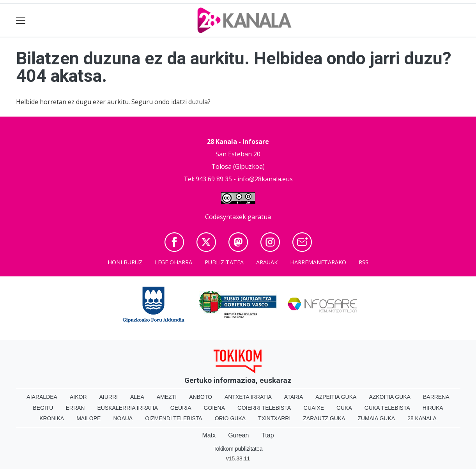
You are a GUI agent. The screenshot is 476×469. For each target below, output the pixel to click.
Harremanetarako (318, 262)
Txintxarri (274, 418)
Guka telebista (387, 408)
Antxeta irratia (248, 397)
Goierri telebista (264, 408)
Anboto (201, 397)
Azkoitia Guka (390, 397)
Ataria (294, 397)
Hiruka (433, 408)
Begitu (43, 408)
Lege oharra (173, 262)
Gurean (238, 435)
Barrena (436, 397)
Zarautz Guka (324, 418)
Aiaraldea (42, 397)
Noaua (123, 418)
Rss (364, 262)
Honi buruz (125, 262)
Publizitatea (224, 262)
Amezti (167, 397)
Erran (75, 408)
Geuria (181, 408)
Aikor (78, 397)
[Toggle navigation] (21, 20)
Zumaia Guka (376, 418)
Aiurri (109, 397)
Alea (137, 397)
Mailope (88, 418)
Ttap (268, 435)
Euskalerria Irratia (127, 408)
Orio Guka (230, 418)
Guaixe (314, 408)
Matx (209, 435)
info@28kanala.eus (265, 179)
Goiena (214, 408)
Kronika (52, 418)
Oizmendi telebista (174, 418)
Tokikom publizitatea (238, 449)
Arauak (267, 262)
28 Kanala (422, 418)
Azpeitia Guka (336, 397)
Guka (344, 408)
